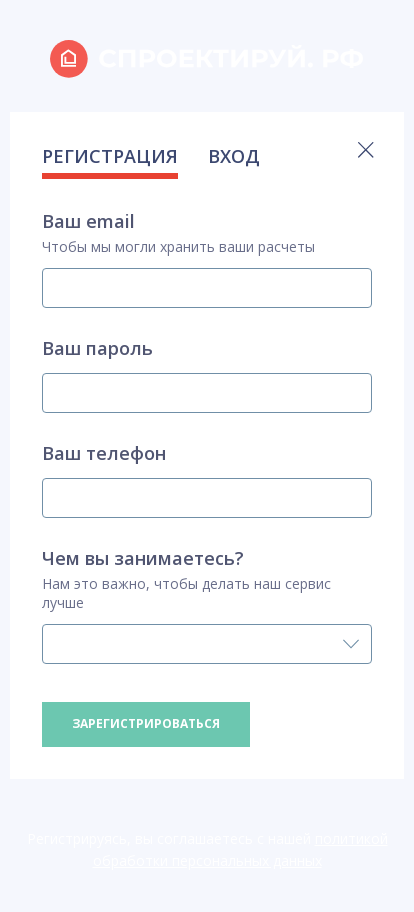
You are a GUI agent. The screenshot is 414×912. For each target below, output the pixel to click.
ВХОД (234, 156)
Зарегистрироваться (146, 723)
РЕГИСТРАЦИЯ (110, 156)
